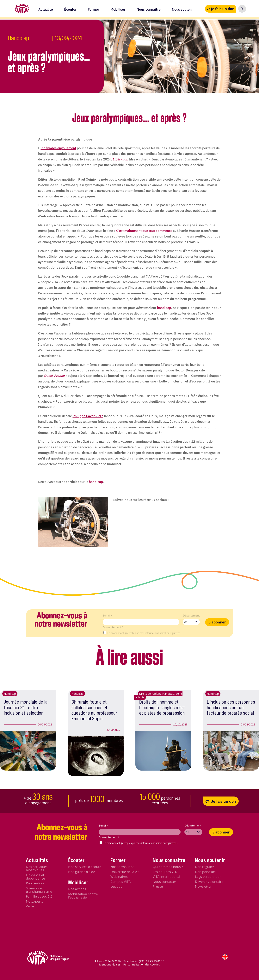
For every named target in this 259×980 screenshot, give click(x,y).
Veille (30, 906)
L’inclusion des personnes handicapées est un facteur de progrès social (231, 708)
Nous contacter (164, 882)
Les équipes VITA (166, 872)
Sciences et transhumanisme (39, 890)
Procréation (35, 883)
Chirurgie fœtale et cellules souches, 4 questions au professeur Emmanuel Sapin (94, 711)
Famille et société (39, 896)
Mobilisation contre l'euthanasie (83, 896)
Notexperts (35, 901)
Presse (158, 886)
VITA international (166, 877)
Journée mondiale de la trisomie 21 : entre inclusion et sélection (26, 708)
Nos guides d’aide (82, 872)
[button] (242, 9)
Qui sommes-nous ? (168, 867)
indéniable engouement (58, 148)
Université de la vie (125, 872)
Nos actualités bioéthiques (37, 868)
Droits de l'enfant (150, 694)
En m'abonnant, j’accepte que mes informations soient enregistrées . (144, 633)
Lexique (116, 886)
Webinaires (119, 877)
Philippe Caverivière (88, 416)
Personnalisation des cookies (142, 964)
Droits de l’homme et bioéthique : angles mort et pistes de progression (162, 708)
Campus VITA (120, 882)
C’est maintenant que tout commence (144, 231)
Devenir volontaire (209, 882)
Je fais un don (223, 9)
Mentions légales (110, 964)
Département (191, 616)
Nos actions (77, 889)
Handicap (18, 38)
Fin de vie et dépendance (35, 877)
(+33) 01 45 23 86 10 (152, 961)
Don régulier (204, 867)
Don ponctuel (205, 872)
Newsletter (203, 886)
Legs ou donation (208, 877)
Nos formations (122, 867)
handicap (164, 308)
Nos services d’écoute (85, 867)
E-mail (108, 616)
